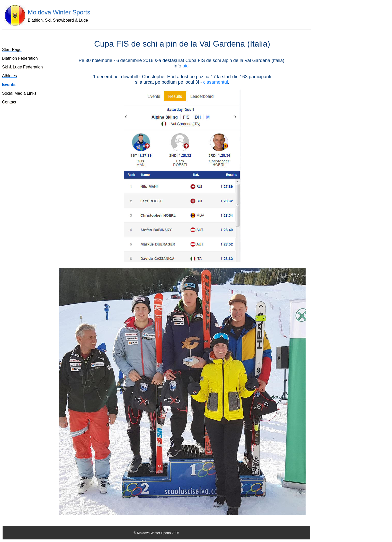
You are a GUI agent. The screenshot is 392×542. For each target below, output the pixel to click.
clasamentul (216, 82)
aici (186, 66)
